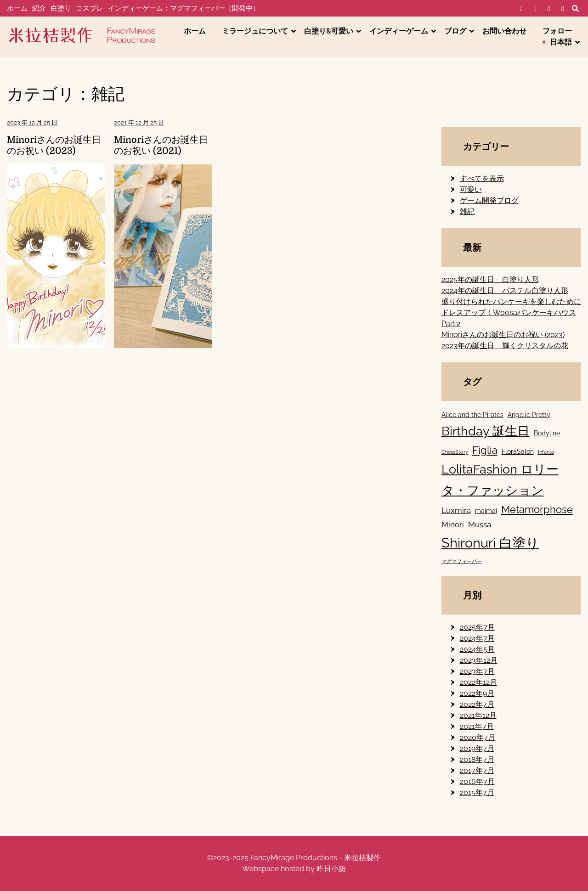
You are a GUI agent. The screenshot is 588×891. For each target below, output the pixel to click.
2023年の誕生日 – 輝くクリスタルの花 (505, 346)
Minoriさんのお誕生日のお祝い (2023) (54, 145)
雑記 (467, 211)
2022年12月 (478, 682)
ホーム (17, 8)
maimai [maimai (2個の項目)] (486, 510)
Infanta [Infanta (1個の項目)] (546, 452)
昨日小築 (331, 869)
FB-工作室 (535, 9)
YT (563, 9)
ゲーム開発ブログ (489, 200)
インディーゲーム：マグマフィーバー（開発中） (184, 8)
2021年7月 (477, 726)
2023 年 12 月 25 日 (32, 122)
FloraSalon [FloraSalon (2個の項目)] (518, 451)
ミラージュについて (255, 31)
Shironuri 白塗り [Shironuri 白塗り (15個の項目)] (490, 543)
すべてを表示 (482, 178)
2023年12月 (479, 660)
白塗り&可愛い (329, 31)
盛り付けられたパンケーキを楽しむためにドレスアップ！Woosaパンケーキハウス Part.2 (511, 313)
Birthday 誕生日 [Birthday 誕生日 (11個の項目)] (486, 431)
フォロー (557, 31)
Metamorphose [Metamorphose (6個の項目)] (537, 509)
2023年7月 (477, 671)
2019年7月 (477, 748)
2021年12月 (478, 715)
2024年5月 (477, 649)
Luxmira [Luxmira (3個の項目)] (456, 510)
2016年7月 (477, 781)
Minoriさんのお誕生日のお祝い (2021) (161, 145)
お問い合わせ (504, 31)
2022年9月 (477, 693)
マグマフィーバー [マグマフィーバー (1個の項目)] (462, 561)
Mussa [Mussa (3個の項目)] (480, 524)
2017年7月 (477, 770)
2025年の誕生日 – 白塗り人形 (490, 279)
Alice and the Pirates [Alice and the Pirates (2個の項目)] (472, 414)
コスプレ (90, 8)
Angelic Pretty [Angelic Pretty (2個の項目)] (529, 414)
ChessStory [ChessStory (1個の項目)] (455, 452)
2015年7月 (477, 792)
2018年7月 (477, 759)
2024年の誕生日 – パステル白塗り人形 (505, 290)
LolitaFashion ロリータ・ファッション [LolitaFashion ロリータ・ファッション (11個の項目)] (500, 480)
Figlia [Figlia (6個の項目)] (485, 450)
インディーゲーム (399, 31)
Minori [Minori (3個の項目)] (453, 524)
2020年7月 (478, 737)
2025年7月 (477, 627)
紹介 (39, 8)
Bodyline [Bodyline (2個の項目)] (547, 433)
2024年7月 (477, 638)
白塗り (61, 8)
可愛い (471, 189)
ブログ (455, 31)
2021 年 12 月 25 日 (139, 122)
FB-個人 (521, 9)
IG (549, 9)
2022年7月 (477, 704)
